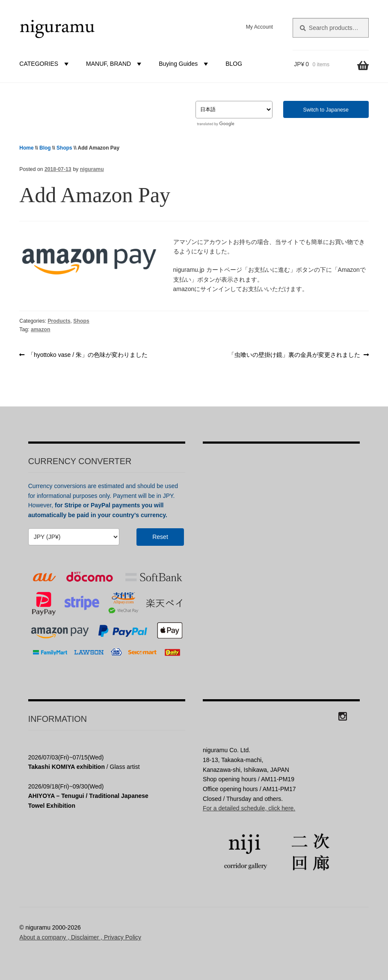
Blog (45, 148)
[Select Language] (234, 110)
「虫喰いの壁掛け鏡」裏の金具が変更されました (294, 355)
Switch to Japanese (326, 110)
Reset (160, 537)
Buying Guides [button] (185, 64)
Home (26, 148)
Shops (64, 148)
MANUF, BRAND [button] (115, 64)
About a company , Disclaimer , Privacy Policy (80, 937)
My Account (259, 27)
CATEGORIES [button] (45, 64)
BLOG (234, 64)
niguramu (92, 169)
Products (59, 321)
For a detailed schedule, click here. (249, 808)
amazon (41, 330)
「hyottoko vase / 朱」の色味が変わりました (87, 355)
